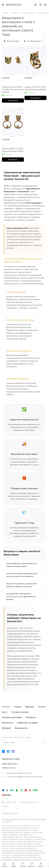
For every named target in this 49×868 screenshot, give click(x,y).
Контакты (31, 717)
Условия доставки (12, 717)
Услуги (42, 707)
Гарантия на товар (27, 723)
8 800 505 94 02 (9, 764)
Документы (21, 728)
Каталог (6, 707)
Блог (5, 712)
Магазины (8, 723)
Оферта (5, 806)
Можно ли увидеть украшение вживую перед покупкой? (21, 585)
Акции (18, 707)
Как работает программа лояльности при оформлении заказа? (21, 597)
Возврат (6, 728)
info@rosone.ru (9, 768)
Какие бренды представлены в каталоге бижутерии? (22, 565)
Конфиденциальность (29, 802)
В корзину (13, 101)
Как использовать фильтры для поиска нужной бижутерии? (22, 575)
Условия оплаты (20, 712)
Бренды (30, 707)
